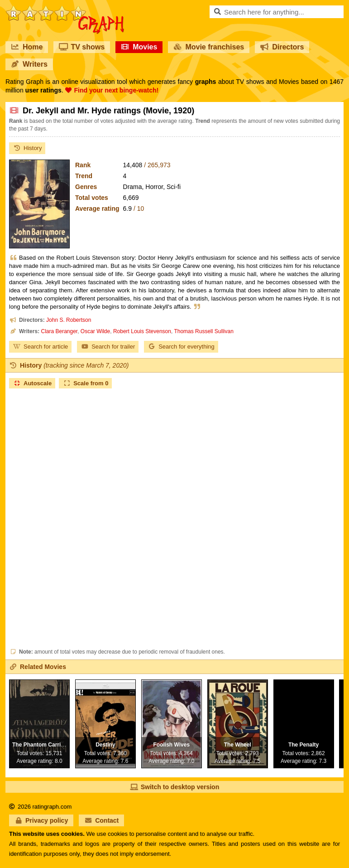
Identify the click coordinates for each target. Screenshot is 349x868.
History (27, 148)
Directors (282, 47)
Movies (139, 47)
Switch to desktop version (174, 787)
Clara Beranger (59, 331)
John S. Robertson (69, 320)
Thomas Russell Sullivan (203, 331)
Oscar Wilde (95, 331)
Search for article (40, 347)
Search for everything (181, 347)
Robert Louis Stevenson (142, 331)
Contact (101, 820)
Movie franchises (209, 47)
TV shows (82, 47)
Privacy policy (41, 820)
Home (27, 47)
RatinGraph (65, 9)
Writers (29, 64)
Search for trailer (108, 347)
